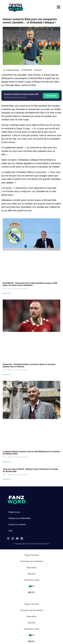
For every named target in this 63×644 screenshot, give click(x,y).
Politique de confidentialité (20, 518)
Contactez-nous (32, 580)
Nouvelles (32, 568)
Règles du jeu (14, 512)
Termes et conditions (17, 525)
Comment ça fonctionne (31, 561)
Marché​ (32, 574)
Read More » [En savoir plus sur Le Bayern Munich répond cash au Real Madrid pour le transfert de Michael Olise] (7, 462)
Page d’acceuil (32, 555)
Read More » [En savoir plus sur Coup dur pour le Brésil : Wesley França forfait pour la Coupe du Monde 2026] (7, 479)
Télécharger (51, 96)
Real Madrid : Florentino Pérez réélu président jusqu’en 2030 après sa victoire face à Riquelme (30, 284)
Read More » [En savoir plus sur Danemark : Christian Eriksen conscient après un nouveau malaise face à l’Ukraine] (7, 375)
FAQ (10, 531)
